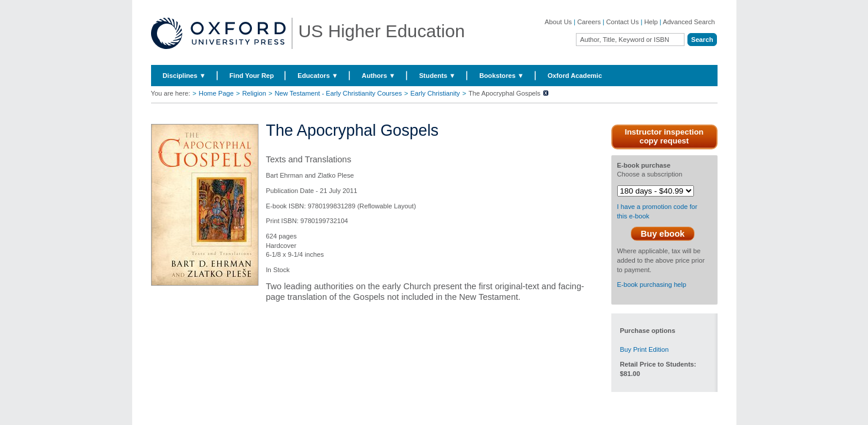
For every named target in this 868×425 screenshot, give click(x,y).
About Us (558, 22)
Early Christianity (435, 93)
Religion (254, 93)
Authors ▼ (379, 76)
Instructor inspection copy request (664, 136)
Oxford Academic (575, 76)
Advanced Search (689, 22)
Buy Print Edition (645, 349)
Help (651, 22)
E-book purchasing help (652, 285)
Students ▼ (437, 76)
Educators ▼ (318, 76)
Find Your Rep (252, 76)
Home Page (216, 93)
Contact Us (622, 22)
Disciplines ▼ (184, 76)
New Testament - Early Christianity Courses (338, 93)
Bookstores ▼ (502, 76)
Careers (589, 22)
